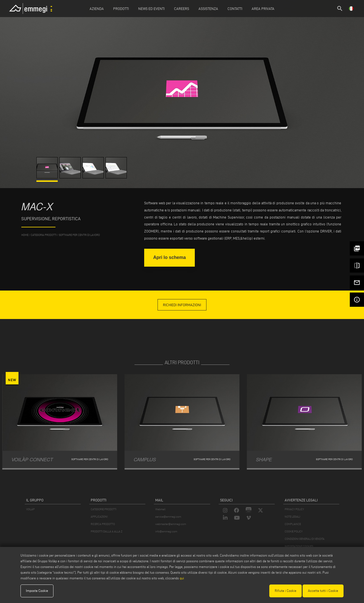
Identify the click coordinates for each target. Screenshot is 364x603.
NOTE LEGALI (292, 517)
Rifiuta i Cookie (286, 591)
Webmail (160, 509)
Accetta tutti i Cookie (323, 591)
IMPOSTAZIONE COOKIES (299, 546)
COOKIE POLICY (294, 531)
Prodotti (121, 9)
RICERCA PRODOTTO (103, 524)
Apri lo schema (170, 257)
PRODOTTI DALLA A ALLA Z (106, 531)
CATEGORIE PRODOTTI (104, 509)
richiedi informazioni (182, 305)
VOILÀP (30, 509)
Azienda (97, 9)
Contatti (235, 9)
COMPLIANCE (293, 524)
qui (182, 578)
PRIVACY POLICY (294, 509)
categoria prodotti (44, 235)
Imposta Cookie (37, 591)
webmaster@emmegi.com (171, 524)
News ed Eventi (151, 9)
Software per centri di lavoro (79, 235)
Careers (182, 9)
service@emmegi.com (168, 517)
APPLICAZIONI (99, 517)
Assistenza (208, 9)
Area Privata (263, 9)
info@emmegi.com (166, 531)
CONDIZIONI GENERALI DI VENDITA (305, 539)
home (25, 235)
